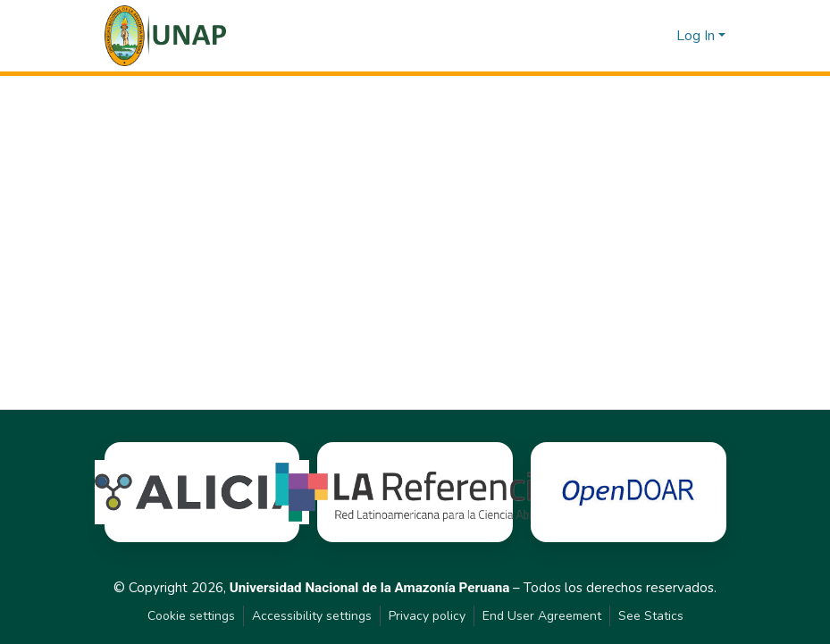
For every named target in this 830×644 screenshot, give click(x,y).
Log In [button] (697, 36)
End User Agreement (542, 616)
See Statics (651, 616)
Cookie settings (191, 616)
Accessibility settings (312, 616)
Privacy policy (427, 616)
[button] (166, 36)
